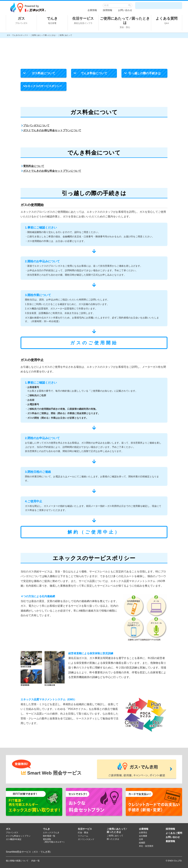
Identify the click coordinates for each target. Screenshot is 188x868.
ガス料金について (39, 75)
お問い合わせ (125, 10)
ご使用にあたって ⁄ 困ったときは (125, 23)
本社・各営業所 (146, 846)
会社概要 (143, 836)
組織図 (142, 843)
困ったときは (113, 839)
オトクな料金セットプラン (18, 836)
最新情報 (170, 841)
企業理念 (143, 832)
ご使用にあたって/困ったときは (43, 35)
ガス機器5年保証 (14, 839)
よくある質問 (167, 20)
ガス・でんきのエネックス (17, 35)
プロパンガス (12, 832)
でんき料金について (90, 75)
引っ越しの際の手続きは (142, 75)
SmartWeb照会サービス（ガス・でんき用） (29, 852)
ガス (21, 20)
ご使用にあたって (115, 836)
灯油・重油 (83, 832)
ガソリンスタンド (86, 839)
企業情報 (92, 10)
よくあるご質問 (174, 833)
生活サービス (83, 20)
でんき (52, 20)
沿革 (141, 839)
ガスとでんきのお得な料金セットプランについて (51, 130)
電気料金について (33, 166)
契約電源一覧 (49, 836)
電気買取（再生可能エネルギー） (54, 841)
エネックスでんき (51, 832)
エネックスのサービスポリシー (43, 88)
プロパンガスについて (35, 126)
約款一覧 (36, 861)
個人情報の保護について (17, 861)
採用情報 (108, 10)
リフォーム (83, 836)
